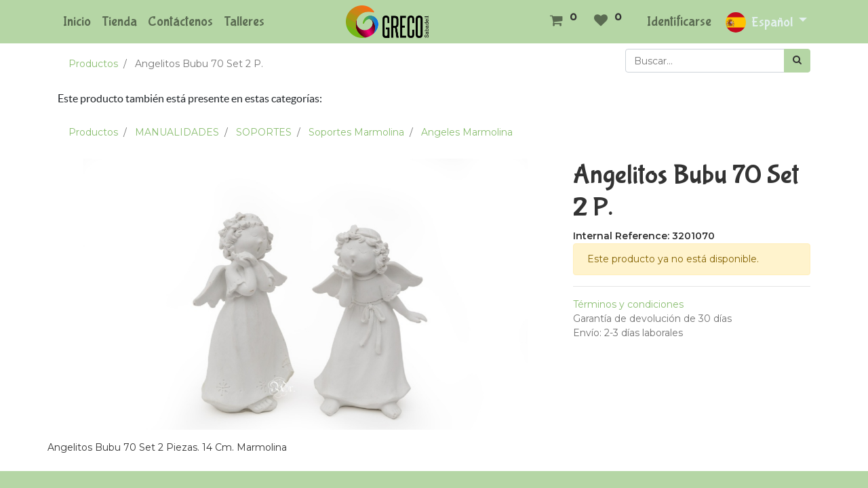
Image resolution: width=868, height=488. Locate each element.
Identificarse (679, 21)
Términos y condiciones (628, 304)
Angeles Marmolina (467, 132)
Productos (93, 64)
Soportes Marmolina (356, 132)
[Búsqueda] (797, 61)
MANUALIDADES (177, 132)
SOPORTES (264, 132)
